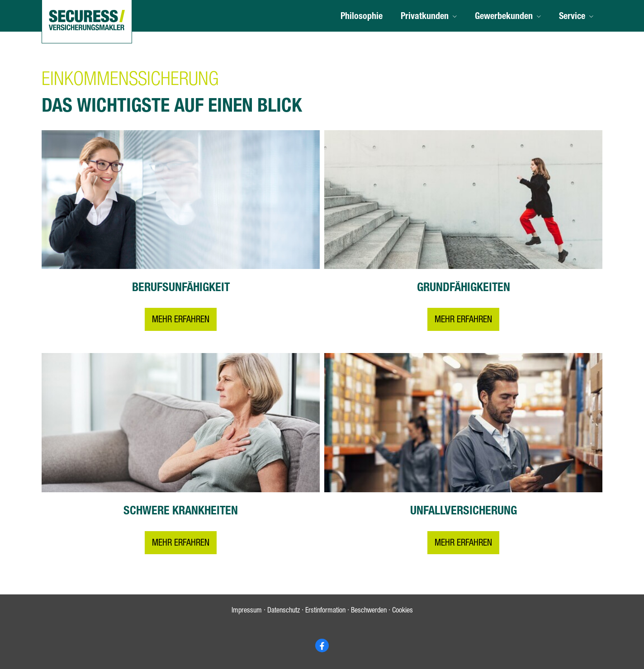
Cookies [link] (402, 612)
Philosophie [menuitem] (362, 17)
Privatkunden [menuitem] (425, 17)
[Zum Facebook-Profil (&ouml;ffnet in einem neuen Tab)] (322, 645)
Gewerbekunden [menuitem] (504, 17)
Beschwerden (369, 612)
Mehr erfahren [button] (181, 321)
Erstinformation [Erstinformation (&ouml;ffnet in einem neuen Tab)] (325, 612)
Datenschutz (284, 612)
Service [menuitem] (572, 17)
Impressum (247, 612)
